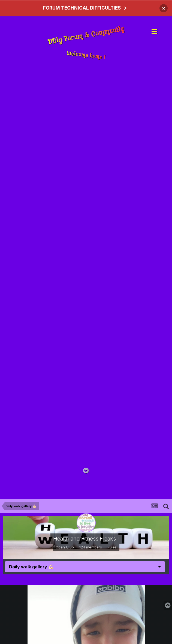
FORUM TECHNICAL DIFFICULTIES (82, 8)
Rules (112, 547)
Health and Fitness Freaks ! (86, 539)
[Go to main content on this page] (86, 471)
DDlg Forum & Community (86, 36)
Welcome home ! (86, 55)
